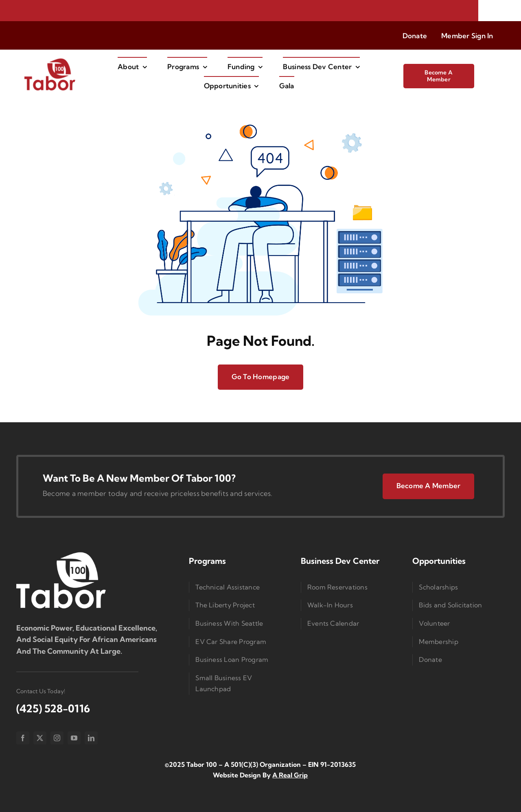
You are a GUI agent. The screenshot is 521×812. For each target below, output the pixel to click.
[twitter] (40, 738)
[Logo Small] (61, 554)
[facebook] (23, 738)
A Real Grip (290, 775)
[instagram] (57, 738)
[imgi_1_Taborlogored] (50, 61)
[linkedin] (91, 738)
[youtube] (74, 738)
